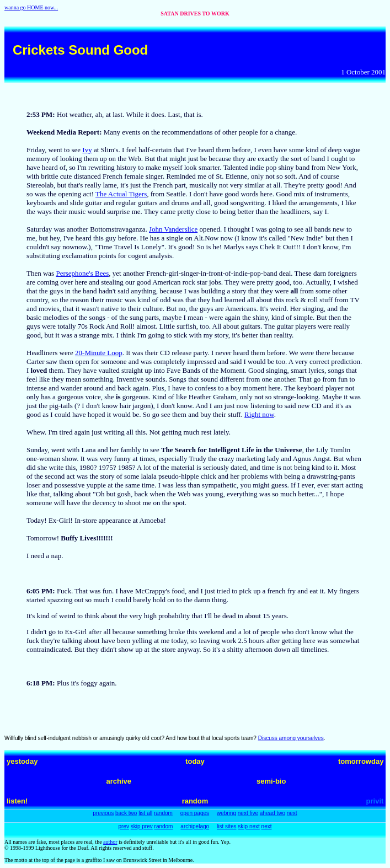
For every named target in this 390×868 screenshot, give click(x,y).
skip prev (142, 826)
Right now (259, 414)
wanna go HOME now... (31, 7)
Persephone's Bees (82, 273)
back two (126, 813)
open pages (195, 813)
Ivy (87, 150)
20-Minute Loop (99, 353)
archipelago (195, 826)
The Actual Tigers (121, 194)
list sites (227, 826)
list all (145, 813)
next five (248, 813)
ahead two (273, 813)
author (110, 842)
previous (103, 813)
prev (124, 826)
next (292, 813)
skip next (249, 826)
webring (226, 813)
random (163, 813)
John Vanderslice (173, 229)
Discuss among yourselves (291, 738)
